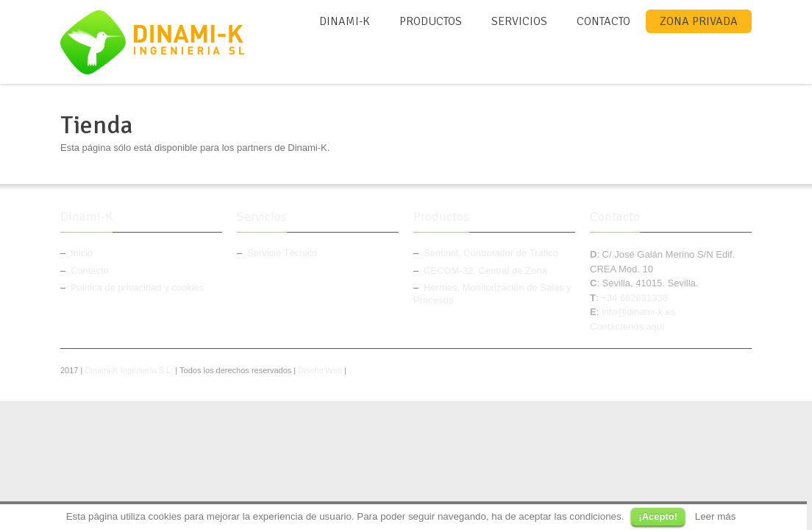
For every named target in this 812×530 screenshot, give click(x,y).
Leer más (716, 516)
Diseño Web (320, 370)
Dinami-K (345, 21)
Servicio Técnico (282, 253)
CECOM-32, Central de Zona (485, 271)
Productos (431, 21)
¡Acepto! (658, 516)
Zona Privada (699, 21)
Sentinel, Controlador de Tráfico (491, 253)
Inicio (82, 253)
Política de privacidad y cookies (137, 287)
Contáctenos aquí (627, 326)
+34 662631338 (634, 298)
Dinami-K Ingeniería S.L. (129, 370)
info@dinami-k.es (639, 312)
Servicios (519, 21)
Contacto (603, 21)
